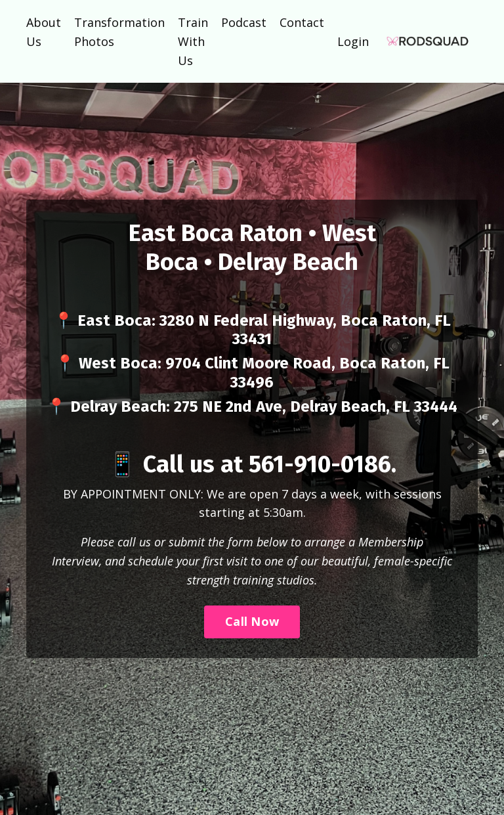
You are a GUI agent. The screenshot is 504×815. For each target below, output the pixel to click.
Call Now (252, 621)
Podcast (244, 22)
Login (353, 41)
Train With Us (193, 41)
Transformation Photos (119, 32)
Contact (302, 22)
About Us (44, 32)
